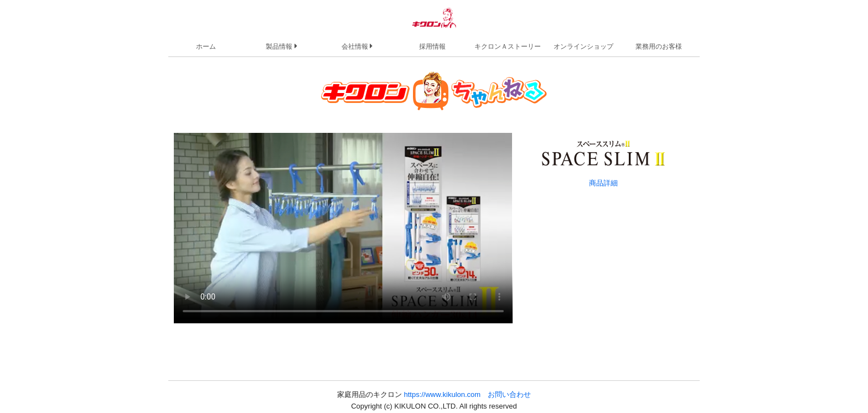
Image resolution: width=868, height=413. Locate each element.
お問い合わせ (509, 394)
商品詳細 (603, 183)
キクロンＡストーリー (508, 46)
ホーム (206, 46)
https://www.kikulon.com (442, 394)
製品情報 (281, 46)
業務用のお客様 (659, 46)
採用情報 (432, 46)
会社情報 (357, 46)
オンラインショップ (583, 46)
